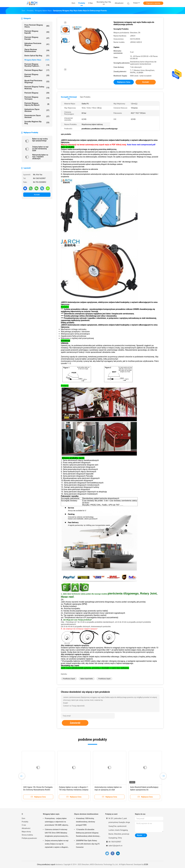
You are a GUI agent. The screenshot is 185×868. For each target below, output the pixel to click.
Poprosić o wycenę (153, 3)
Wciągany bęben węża (37, 60)
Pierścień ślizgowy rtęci (37, 70)
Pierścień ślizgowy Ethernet (37, 75)
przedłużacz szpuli (69, 679)
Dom (23, 818)
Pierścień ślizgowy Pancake (37, 38)
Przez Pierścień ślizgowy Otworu (37, 26)
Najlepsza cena (124, 82)
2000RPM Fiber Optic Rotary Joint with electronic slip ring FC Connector (88, 844)
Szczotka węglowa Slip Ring (37, 123)
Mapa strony (26, 832)
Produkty (25, 822)
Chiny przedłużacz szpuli (46, 864)
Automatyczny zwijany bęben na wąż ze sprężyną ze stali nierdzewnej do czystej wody (108, 790)
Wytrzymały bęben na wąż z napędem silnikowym (40, 157)
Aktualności (26, 828)
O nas (24, 825)
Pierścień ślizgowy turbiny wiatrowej (37, 88)
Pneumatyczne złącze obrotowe (37, 116)
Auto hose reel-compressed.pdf (141, 145)
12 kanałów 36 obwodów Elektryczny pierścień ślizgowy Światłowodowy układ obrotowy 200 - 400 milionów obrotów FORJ (88, 833)
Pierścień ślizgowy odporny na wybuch (37, 104)
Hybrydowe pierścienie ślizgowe (37, 44)
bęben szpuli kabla (87, 679)
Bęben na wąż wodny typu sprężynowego (40, 140)
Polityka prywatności (29, 838)
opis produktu (85, 97)
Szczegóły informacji (69, 97)
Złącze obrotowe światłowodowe (37, 50)
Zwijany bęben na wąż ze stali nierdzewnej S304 (40, 149)
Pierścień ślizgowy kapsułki (37, 32)
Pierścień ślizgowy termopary (37, 98)
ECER (146, 864)
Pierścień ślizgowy (37, 93)
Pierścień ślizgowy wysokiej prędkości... (37, 65)
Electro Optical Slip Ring (37, 56)
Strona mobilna (27, 835)
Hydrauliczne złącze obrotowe (37, 110)
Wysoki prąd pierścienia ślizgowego (37, 82)
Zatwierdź (75, 723)
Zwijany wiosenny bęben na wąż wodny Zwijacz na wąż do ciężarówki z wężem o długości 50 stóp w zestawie (57, 844)
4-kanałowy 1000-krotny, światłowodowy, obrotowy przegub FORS (85, 822)
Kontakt (37, 195)
